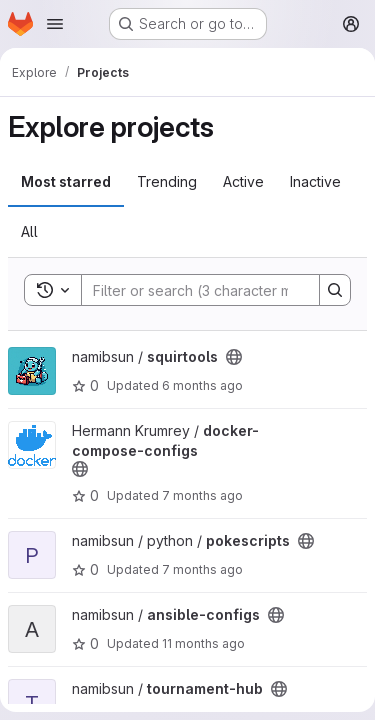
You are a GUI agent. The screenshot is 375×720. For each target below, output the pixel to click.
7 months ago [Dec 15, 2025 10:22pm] (202, 495)
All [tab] (29, 231)
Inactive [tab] (315, 181)
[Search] (213, 290)
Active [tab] (243, 181)
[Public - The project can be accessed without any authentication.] (234, 357)
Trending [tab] (167, 181)
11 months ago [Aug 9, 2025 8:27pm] (203, 643)
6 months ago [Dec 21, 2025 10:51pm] (202, 385)
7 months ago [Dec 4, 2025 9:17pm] (202, 569)
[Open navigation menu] (55, 24)
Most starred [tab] (66, 181)
